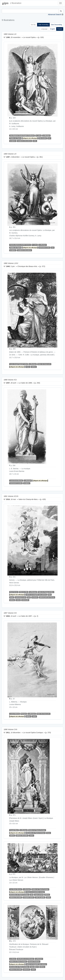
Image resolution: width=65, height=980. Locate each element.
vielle (35, 141)
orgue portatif (39, 895)
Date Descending (56, 25)
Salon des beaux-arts (44, 364)
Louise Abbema (15, 714)
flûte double (43, 138)
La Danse (13, 959)
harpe (28, 367)
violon (18, 600)
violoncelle (25, 600)
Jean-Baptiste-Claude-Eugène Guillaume (22, 136)
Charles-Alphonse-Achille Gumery (20, 245)
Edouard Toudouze (34, 961)
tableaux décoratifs (22, 836)
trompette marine (28, 897)
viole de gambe (40, 897)
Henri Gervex (14, 592)
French (60, 29)
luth (29, 597)
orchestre (35, 597)
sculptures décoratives (24, 141)
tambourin (26, 970)
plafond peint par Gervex (47, 597)
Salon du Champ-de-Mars (46, 592)
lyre (49, 138)
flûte (50, 595)
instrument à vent (44, 248)
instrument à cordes (16, 483)
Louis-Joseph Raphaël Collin (18, 364)
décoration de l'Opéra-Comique (36, 833)
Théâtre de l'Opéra (15, 138)
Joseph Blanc (14, 830)
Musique (24, 714)
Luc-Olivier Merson (16, 889)
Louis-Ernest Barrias (16, 481)
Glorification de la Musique (25, 959)
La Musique (46, 136)
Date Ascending (43, 25)
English (53, 29)
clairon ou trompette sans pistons (36, 595)
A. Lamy (38, 136)
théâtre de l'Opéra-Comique (37, 830)
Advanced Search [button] (55, 14)
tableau (34, 367)
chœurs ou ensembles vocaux (35, 892)
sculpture (13, 141)
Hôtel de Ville (24, 592)
